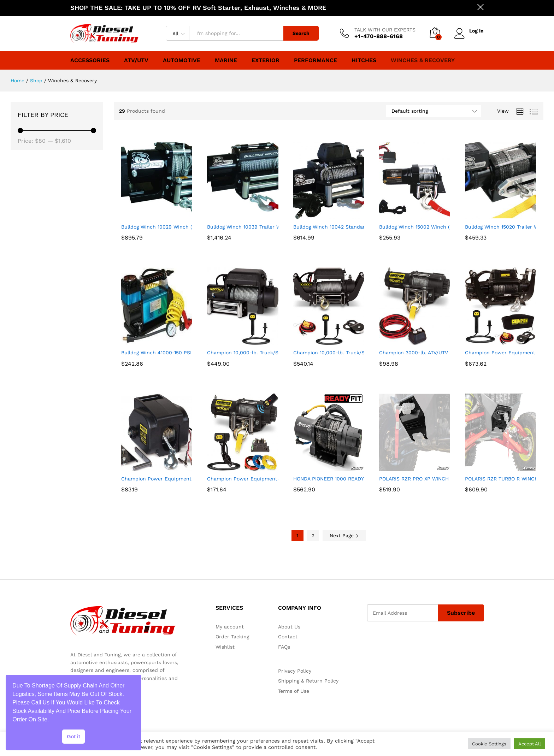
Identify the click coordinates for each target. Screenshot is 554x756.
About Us (289, 627)
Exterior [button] (266, 60)
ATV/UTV (136, 60)
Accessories (90, 60)
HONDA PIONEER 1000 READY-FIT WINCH (343, 479)
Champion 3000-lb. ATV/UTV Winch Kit (426, 353)
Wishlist (225, 647)
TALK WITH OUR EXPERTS (385, 30)
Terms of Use (294, 691)
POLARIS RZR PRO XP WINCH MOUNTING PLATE (436, 479)
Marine (226, 60)
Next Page (344, 536)
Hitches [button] (364, 60)
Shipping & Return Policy (308, 681)
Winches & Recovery (423, 60)
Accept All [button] (530, 744)
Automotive (182, 60)
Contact (288, 637)
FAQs (284, 647)
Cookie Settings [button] (489, 744)
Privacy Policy (295, 671)
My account (230, 627)
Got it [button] (73, 737)
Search (301, 33)
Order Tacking (232, 637)
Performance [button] (316, 60)
